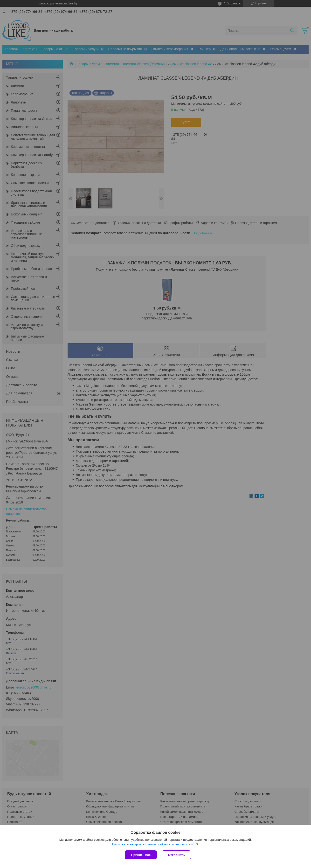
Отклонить (176, 855)
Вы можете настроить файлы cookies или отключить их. (154, 844)
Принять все (141, 855)
